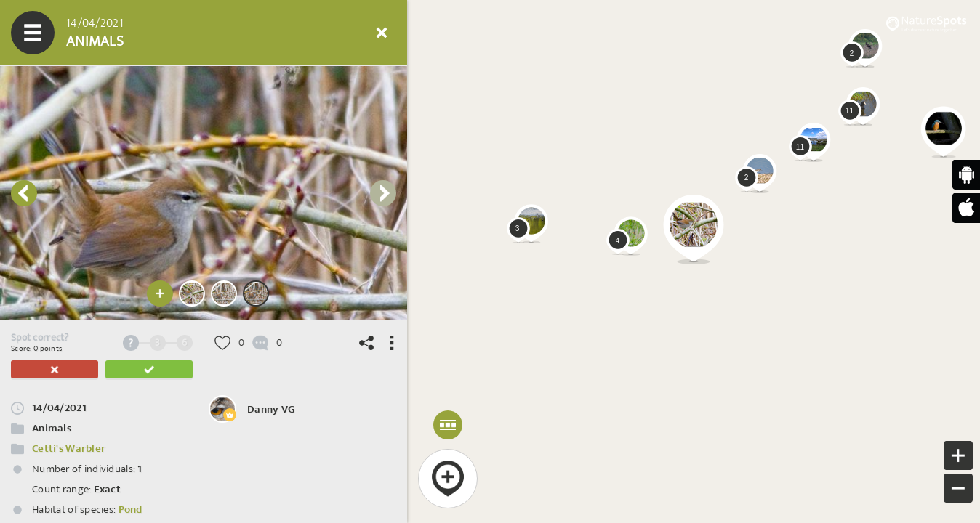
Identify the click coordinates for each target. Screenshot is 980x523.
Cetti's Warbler (69, 449)
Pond (130, 510)
